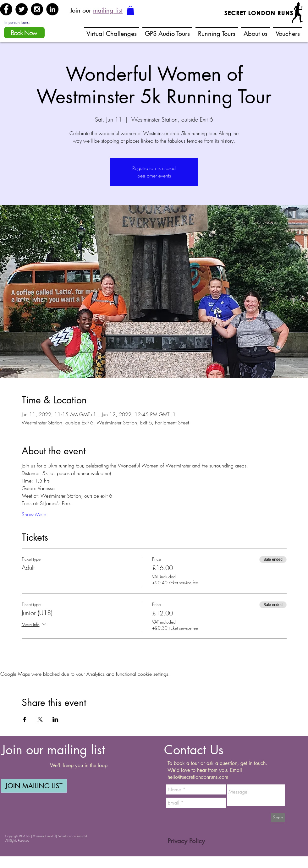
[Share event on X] (40, 719)
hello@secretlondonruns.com (198, 777)
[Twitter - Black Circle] (22, 9)
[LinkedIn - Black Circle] (52, 9)
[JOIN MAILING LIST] (34, 786)
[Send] (278, 817)
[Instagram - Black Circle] (37, 9)
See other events (154, 176)
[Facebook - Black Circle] (6, 9)
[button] (130, 11)
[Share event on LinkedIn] (55, 719)
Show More (34, 514)
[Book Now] (24, 33)
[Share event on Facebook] (25, 719)
